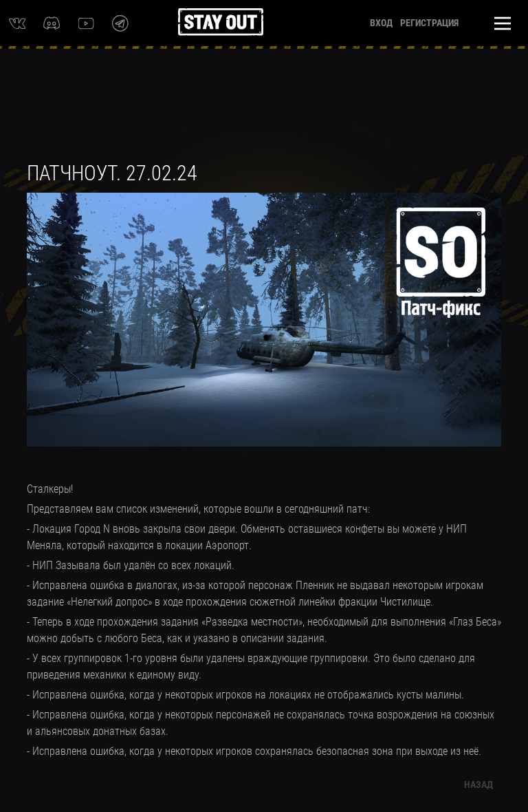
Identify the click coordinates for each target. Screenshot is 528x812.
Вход (381, 23)
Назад (478, 784)
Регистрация (429, 23)
